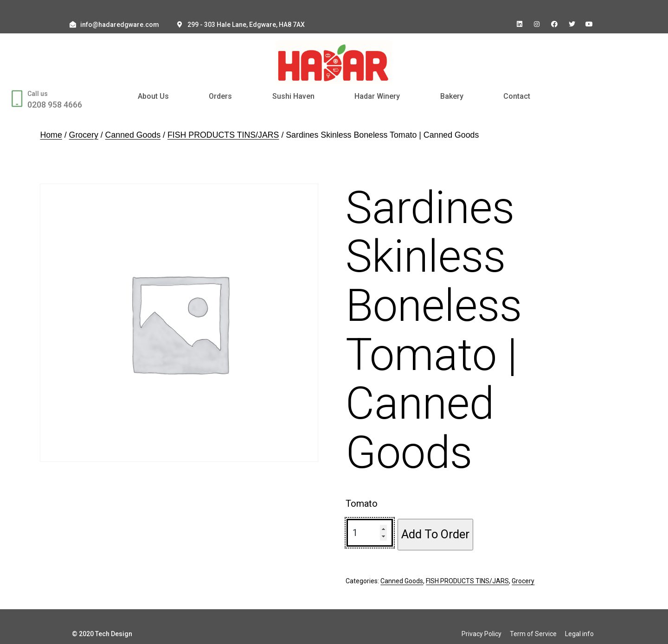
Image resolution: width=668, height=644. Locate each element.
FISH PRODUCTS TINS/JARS (223, 135)
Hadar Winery (377, 96)
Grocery (84, 135)
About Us (153, 96)
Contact (517, 96)
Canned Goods (133, 135)
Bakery (452, 96)
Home (51, 135)
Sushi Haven (293, 96)
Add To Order (435, 534)
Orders (220, 96)
